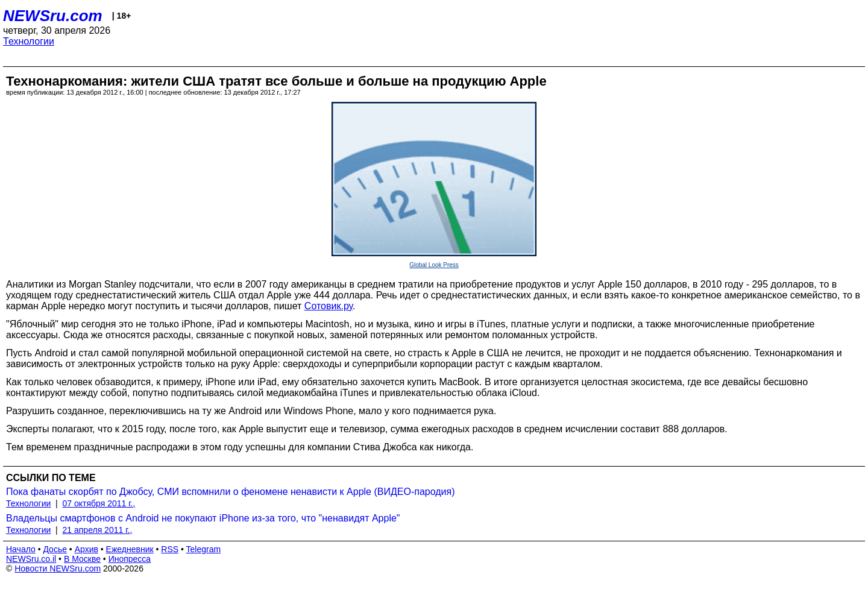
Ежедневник (130, 549)
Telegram (204, 549)
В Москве (82, 559)
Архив (86, 549)
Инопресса (130, 559)
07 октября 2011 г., (99, 503)
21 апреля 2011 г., (98, 530)
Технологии (29, 41)
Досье (55, 549)
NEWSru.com (53, 16)
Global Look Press (434, 265)
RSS (170, 549)
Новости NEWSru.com (58, 568)
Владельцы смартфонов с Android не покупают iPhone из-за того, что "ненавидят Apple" (203, 518)
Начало (21, 549)
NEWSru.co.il (31, 559)
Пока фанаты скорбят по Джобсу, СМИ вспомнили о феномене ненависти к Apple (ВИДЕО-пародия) (230, 492)
